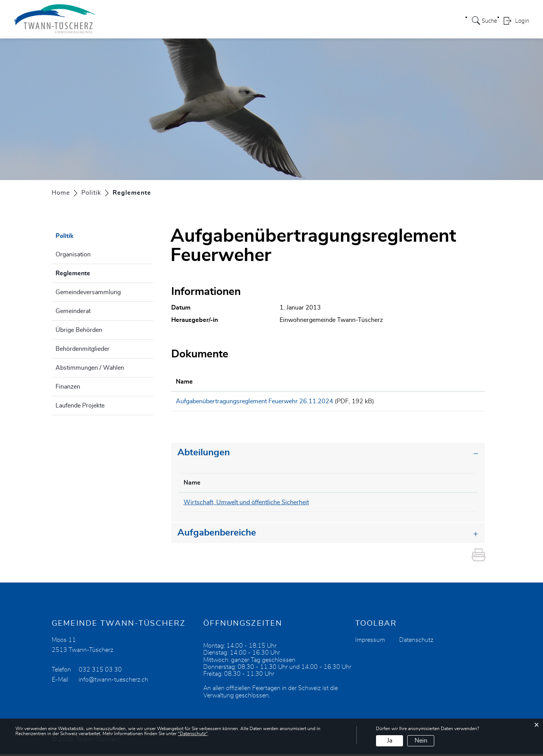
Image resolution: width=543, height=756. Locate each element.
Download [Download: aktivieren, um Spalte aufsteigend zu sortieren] (452, 382)
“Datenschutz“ (193, 734)
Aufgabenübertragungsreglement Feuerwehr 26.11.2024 (255, 401)
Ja (390, 741)
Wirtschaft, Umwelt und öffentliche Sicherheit (246, 505)
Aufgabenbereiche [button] (217, 535)
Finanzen (68, 387)
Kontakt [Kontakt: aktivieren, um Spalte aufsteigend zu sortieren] (444, 485)
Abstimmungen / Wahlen (90, 368)
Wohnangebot (345, 21)
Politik (187, 21)
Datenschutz (416, 642)
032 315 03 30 (100, 672)
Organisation (73, 254)
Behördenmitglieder (83, 349)
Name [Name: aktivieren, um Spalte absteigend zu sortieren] (192, 485)
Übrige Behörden (79, 330)
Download (459, 402)
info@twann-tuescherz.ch (113, 682)
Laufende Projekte (80, 406)
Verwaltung (222, 21)
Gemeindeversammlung (88, 292)
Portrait (159, 21)
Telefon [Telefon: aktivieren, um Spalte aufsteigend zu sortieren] (397, 485)
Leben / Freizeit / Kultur (281, 21)
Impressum (370, 642)
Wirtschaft (390, 21)
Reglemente (92, 272)
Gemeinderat (73, 311)
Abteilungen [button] (204, 455)
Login (522, 22)
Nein (421, 741)
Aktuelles (428, 21)
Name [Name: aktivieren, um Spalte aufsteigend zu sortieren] (184, 382)
